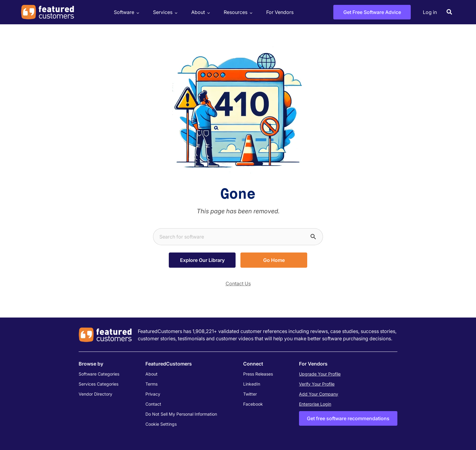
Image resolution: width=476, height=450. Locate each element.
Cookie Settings (161, 424)
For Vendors (280, 12)
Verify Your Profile (317, 384)
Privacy (153, 394)
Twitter (250, 394)
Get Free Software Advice (372, 12)
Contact (153, 404)
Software (126, 12)
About (200, 12)
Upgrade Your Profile (320, 374)
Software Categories (99, 374)
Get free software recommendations (348, 418)
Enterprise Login (315, 404)
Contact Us (238, 283)
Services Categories (99, 384)
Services (164, 12)
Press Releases (258, 374)
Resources (237, 12)
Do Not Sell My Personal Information (181, 414)
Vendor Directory (95, 394)
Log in (430, 12)
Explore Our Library (202, 260)
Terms (151, 384)
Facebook (253, 404)
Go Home (274, 260)
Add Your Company (319, 394)
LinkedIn (252, 384)
